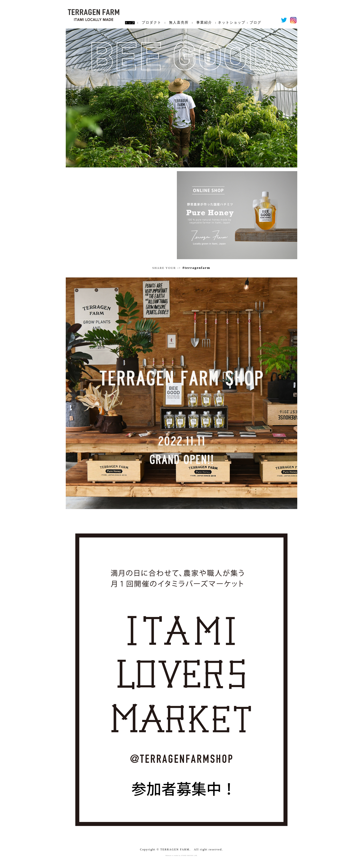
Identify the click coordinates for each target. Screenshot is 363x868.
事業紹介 (204, 22)
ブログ (255, 22)
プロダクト (152, 22)
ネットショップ (232, 22)
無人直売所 (179, 22)
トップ (130, 23)
